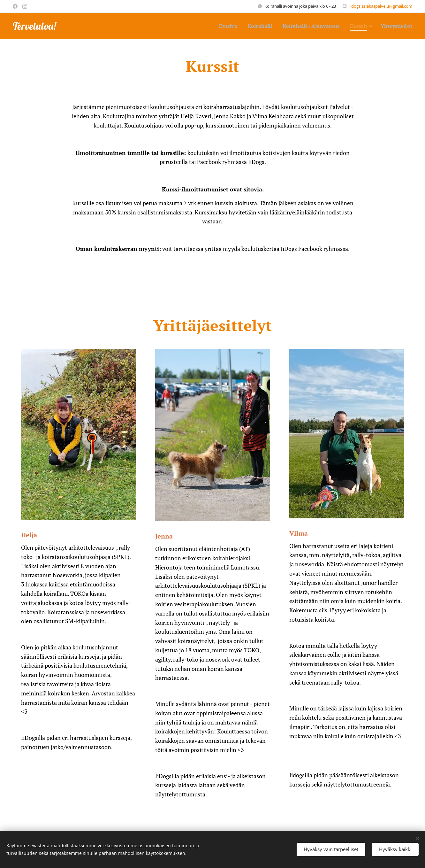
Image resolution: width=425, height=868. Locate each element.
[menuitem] (219, 26)
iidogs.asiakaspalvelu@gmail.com (381, 6)
